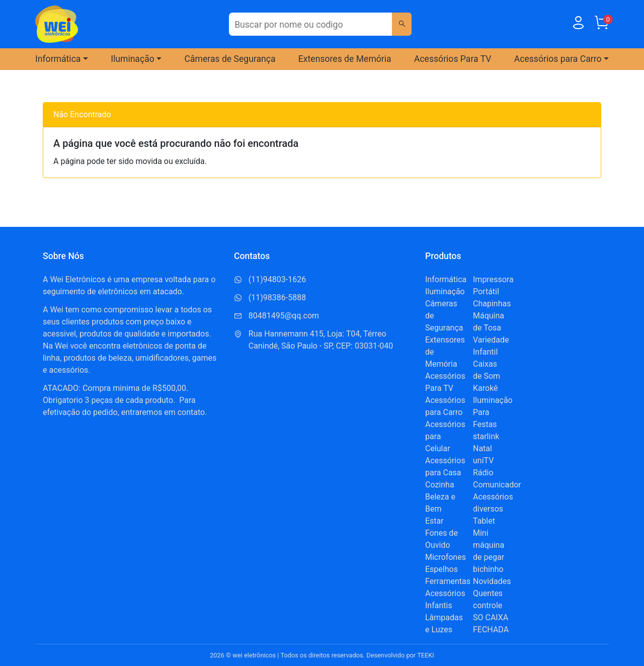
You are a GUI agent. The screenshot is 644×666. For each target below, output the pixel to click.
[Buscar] (401, 24)
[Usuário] (578, 25)
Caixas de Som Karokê (487, 376)
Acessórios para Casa (445, 467)
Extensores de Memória (345, 59)
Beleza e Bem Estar (440, 509)
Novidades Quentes (492, 587)
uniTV (483, 461)
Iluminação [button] (133, 59)
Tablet (484, 521)
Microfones (446, 557)
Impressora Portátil (493, 285)
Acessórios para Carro (445, 406)
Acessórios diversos (493, 503)
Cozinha (440, 485)
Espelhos (441, 569)
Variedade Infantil (491, 346)
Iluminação (445, 292)
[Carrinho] (601, 25)
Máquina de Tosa (489, 322)
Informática (446, 279)
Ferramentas (448, 581)
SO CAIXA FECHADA (491, 623)
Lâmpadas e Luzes (444, 623)
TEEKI (426, 655)
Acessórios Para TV (453, 59)
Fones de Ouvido (441, 539)
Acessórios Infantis (445, 599)
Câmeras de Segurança (230, 59)
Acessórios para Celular (445, 436)
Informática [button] (58, 59)
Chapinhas (492, 304)
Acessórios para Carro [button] (558, 59)
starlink (486, 436)
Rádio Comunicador (497, 479)
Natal (482, 448)
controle (488, 605)
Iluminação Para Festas (493, 412)
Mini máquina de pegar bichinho (489, 551)
